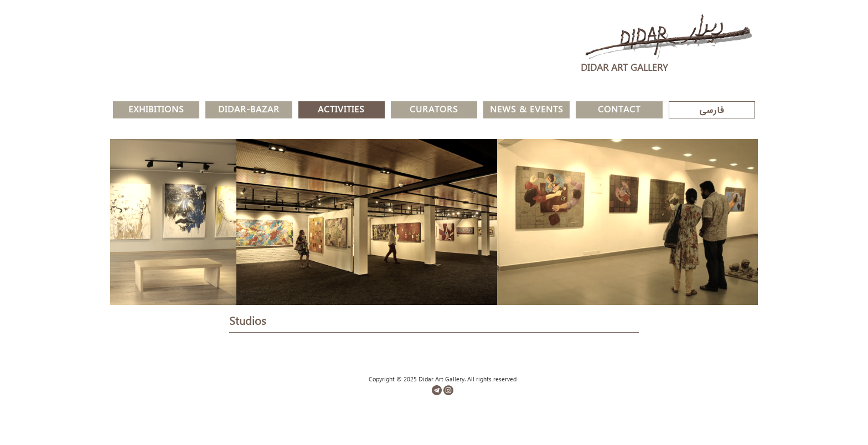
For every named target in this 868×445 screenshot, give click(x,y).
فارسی (712, 111)
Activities (341, 111)
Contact (619, 111)
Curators (434, 111)
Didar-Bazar (249, 111)
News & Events (527, 111)
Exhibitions (156, 111)
